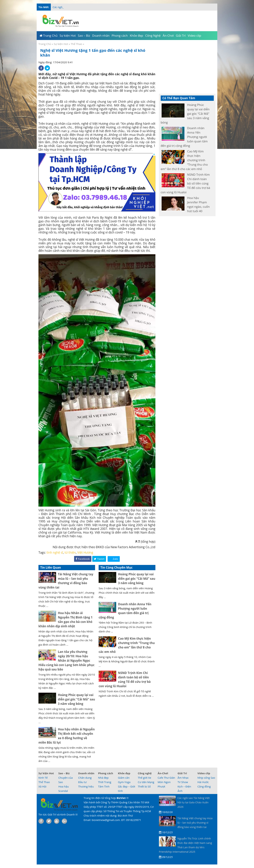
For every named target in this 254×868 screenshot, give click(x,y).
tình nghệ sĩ (55, 552)
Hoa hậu (64, 786)
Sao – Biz (64, 773)
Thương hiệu (86, 786)
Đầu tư (82, 782)
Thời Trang (105, 782)
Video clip (204, 773)
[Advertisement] (231, 70)
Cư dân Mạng (146, 782)
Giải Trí (182, 773)
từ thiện (70, 552)
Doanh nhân (86, 773)
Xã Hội (42, 786)
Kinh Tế (43, 778)
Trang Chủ (45, 44)
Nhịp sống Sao (206, 778)
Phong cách (106, 773)
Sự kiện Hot (61, 44)
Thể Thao (76, 44)
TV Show (183, 782)
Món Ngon (164, 782)
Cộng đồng (204, 786)
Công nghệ (145, 773)
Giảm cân (124, 778)
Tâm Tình (104, 786)
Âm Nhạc (183, 778)
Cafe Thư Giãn (166, 778)
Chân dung (85, 778)
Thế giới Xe (144, 778)
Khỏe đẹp (124, 773)
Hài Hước (203, 782)
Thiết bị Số (144, 786)
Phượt (161, 786)
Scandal (63, 791)
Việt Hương (85, 552)
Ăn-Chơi (163, 773)
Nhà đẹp (103, 778)
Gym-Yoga (124, 782)
